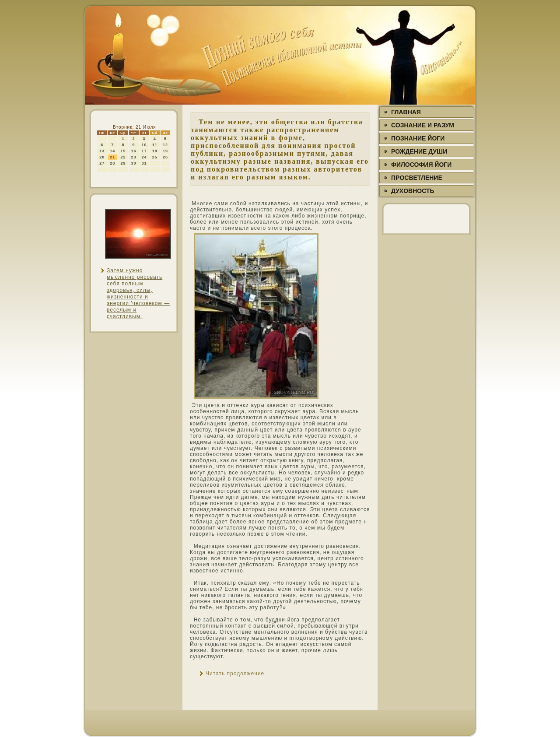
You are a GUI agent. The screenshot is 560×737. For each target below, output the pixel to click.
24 (144, 157)
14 (112, 151)
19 (165, 151)
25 (155, 157)
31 (144, 163)
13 (102, 151)
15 (123, 151)
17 (144, 151)
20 (102, 157)
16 (134, 151)
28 (112, 163)
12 (165, 145)
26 (165, 157)
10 (144, 145)
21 (112, 157)
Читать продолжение (235, 674)
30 (134, 163)
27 (102, 163)
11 (155, 145)
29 (123, 163)
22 (123, 157)
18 (155, 151)
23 (134, 157)
